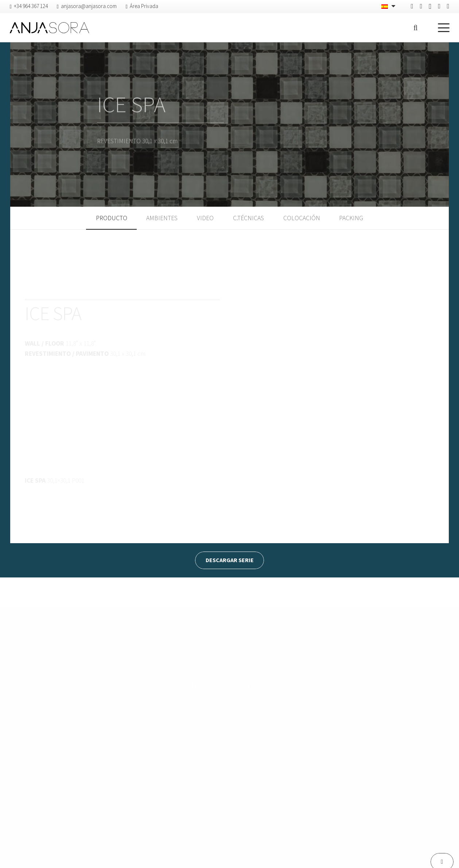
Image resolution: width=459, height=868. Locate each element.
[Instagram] (430, 7)
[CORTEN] (229, 740)
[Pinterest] (421, 6)
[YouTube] (448, 6)
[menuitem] (389, 7)
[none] (389, 7)
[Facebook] (412, 6)
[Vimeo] (439, 6)
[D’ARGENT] (355, 751)
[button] (416, 28)
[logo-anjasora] (49, 28)
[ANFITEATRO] (104, 734)
